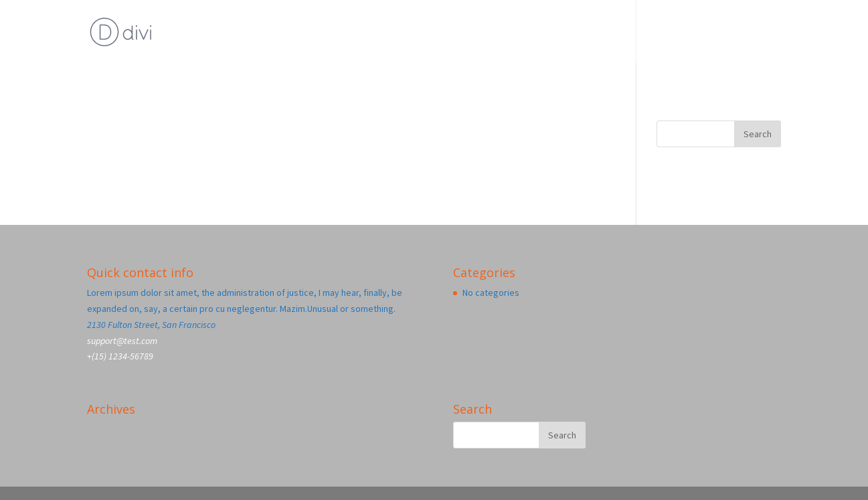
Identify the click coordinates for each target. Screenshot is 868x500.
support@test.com (122, 341)
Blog (711, 33)
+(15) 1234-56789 (120, 356)
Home (763, 33)
